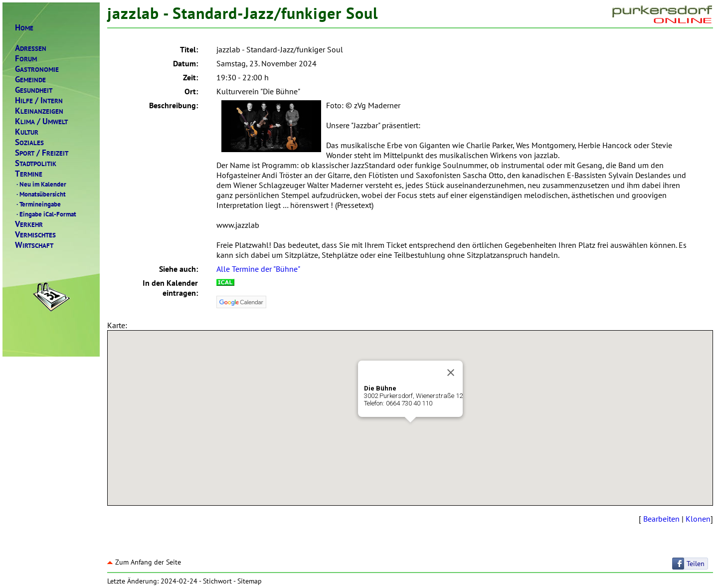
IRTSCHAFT (34, 245)
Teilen (696, 564)
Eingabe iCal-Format (46, 214)
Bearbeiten (661, 519)
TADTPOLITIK (36, 163)
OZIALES (29, 142)
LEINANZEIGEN (39, 111)
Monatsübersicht (40, 194)
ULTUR (27, 132)
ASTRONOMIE (37, 69)
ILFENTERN (39, 100)
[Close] (451, 373)
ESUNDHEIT (34, 90)
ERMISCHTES (35, 235)
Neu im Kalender (41, 184)
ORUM (26, 59)
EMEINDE (30, 80)
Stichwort (217, 581)
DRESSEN (31, 48)
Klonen (698, 519)
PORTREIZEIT (42, 153)
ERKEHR (29, 224)
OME (24, 28)
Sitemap (250, 581)
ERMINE (29, 174)
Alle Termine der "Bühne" (258, 269)
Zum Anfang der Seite (144, 562)
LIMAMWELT (41, 121)
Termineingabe (38, 204)
